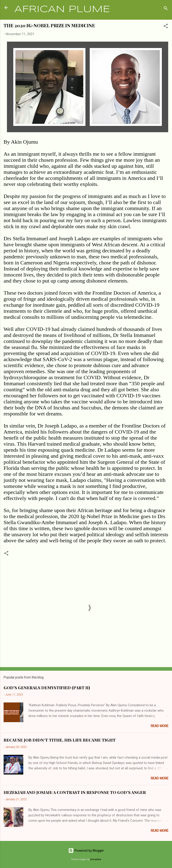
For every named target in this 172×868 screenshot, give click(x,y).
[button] (166, 27)
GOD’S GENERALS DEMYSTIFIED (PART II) (47, 688)
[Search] (166, 9)
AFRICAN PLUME (62, 10)
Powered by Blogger (86, 851)
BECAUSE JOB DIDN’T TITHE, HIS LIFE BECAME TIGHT (60, 740)
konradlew (96, 859)
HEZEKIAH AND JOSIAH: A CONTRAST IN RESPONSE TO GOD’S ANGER (75, 792)
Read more (160, 726)
